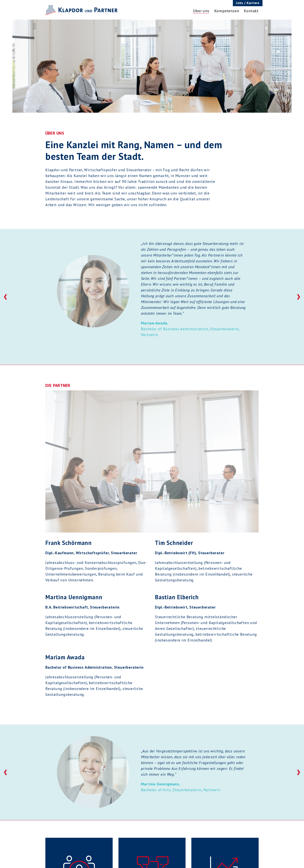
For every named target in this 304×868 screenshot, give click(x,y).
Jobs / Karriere (248, 3)
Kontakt (251, 11)
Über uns (201, 11)
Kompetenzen (227, 11)
